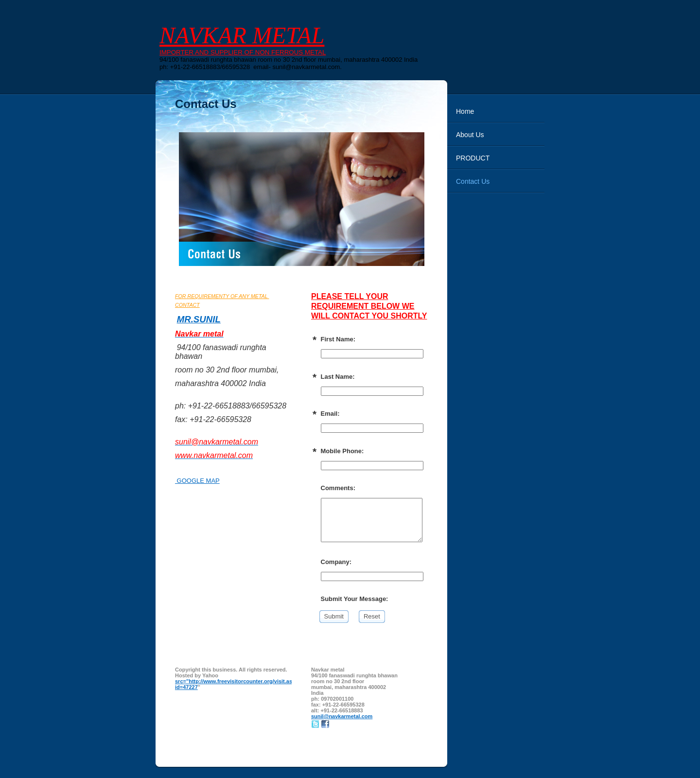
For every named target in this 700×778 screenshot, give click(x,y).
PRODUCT (473, 158)
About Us (470, 135)
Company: (336, 562)
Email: (330, 414)
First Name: (338, 339)
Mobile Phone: (342, 451)
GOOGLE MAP (197, 481)
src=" (182, 681)
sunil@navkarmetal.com (342, 716)
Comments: (338, 488)
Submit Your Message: (355, 599)
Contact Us (473, 181)
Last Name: (338, 377)
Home (465, 111)
